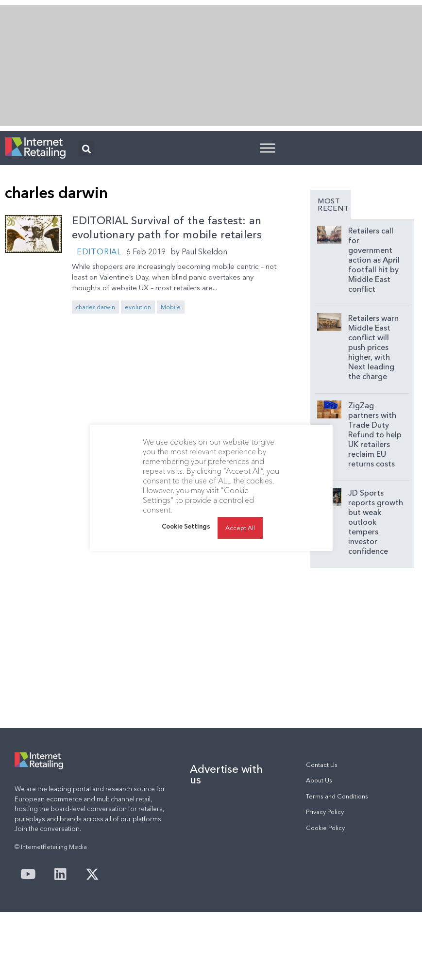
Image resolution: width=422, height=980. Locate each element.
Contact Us (322, 765)
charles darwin (95, 307)
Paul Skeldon (204, 251)
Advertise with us (226, 774)
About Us (319, 780)
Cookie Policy (325, 828)
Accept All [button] (240, 542)
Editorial (99, 251)
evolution (138, 307)
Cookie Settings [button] (186, 541)
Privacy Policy (325, 812)
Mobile (171, 307)
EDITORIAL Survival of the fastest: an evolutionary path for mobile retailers (167, 228)
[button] (86, 149)
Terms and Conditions (337, 796)
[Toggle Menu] (268, 148)
